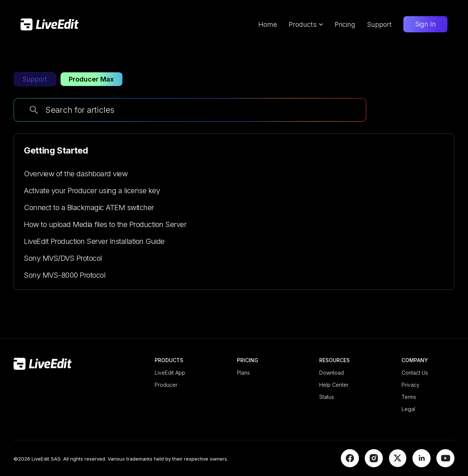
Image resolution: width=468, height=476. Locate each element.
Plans (243, 373)
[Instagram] (374, 465)
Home (268, 24)
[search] (34, 110)
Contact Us (415, 373)
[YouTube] (445, 465)
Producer (166, 385)
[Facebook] (350, 465)
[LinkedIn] (422, 465)
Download (332, 373)
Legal (408, 409)
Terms (409, 397)
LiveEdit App (170, 373)
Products (306, 24)
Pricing (345, 24)
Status (327, 397)
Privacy (411, 385)
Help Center (334, 385)
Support (379, 24)
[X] (398, 465)
